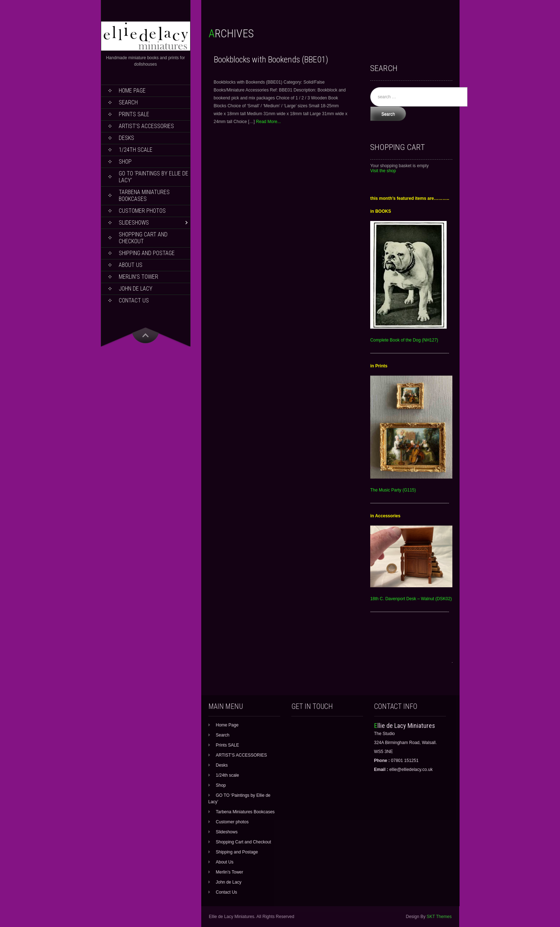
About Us (131, 265)
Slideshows (134, 223)
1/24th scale (136, 150)
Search (128, 102)
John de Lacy (136, 289)
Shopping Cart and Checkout (143, 238)
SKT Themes (439, 917)
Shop (125, 162)
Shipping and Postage (147, 253)
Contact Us (134, 300)
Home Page (132, 91)
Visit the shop (383, 171)
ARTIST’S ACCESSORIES (146, 126)
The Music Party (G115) (393, 490)
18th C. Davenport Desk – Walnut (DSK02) (411, 599)
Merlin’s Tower (138, 277)
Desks (126, 138)
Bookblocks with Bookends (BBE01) (271, 60)
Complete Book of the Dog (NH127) (404, 340)
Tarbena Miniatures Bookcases (144, 196)
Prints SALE (134, 114)
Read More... (269, 122)
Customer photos (142, 211)
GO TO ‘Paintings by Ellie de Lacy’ (154, 177)
